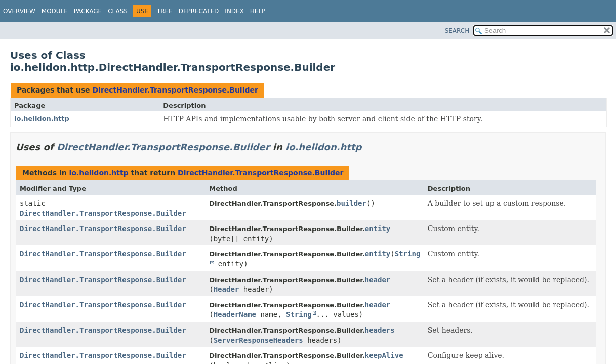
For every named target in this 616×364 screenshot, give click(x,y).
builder (352, 203)
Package (88, 11)
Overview (19, 11)
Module (55, 11)
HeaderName (235, 314)
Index (234, 11)
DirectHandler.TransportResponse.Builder (175, 90)
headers (380, 330)
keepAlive (384, 355)
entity (378, 229)
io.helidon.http (42, 119)
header (378, 280)
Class (118, 11)
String (299, 314)
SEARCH (457, 31)
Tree (165, 11)
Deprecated (199, 11)
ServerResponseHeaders (258, 340)
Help (258, 11)
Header (227, 289)
